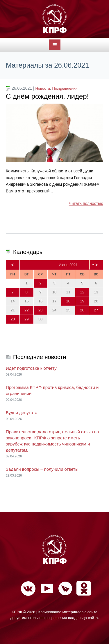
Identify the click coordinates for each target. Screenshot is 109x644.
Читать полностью (86, 203)
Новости (42, 88)
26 (82, 310)
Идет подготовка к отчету (31, 368)
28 (12, 319)
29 (26, 319)
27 (96, 310)
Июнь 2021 (68, 265)
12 (82, 292)
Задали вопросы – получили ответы (42, 469)
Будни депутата (22, 413)
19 (82, 301)
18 (68, 301)
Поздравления (65, 88)
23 (40, 310)
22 (26, 310)
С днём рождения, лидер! (47, 96)
